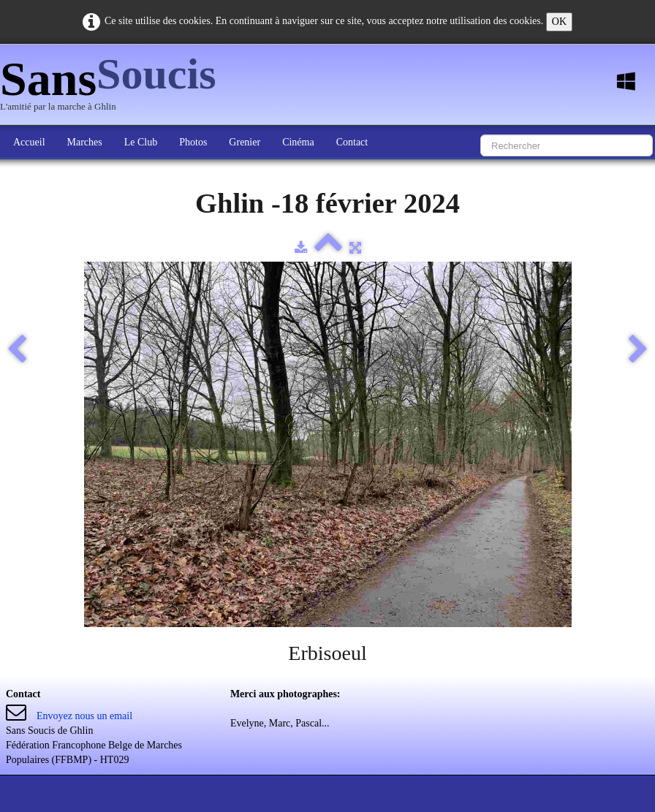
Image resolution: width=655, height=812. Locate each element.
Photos (193, 142)
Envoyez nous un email (84, 716)
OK (559, 22)
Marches (85, 142)
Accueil (29, 142)
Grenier (245, 142)
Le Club (141, 142)
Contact (352, 142)
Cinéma (298, 142)
